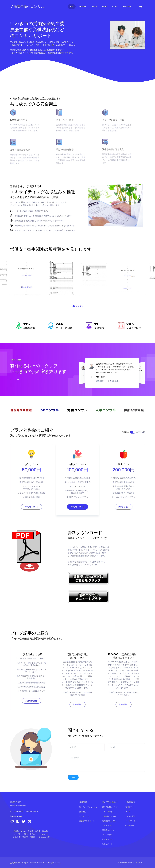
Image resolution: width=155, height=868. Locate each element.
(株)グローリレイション (88, 807)
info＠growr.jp (32, 811)
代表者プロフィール (87, 821)
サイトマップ (130, 821)
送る (73, 789)
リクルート (140, 863)
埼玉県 (38, 831)
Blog (140, 7)
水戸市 (32, 834)
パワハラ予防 (107, 835)
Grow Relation (42, 863)
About (94, 7)
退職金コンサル (108, 830)
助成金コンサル (108, 839)
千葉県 (30, 831)
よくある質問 (130, 816)
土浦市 (25, 834)
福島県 (45, 831)
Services (82, 7)
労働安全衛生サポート (126, 863)
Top (73, 7)
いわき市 (17, 837)
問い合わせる (124, 519)
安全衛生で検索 (31, 713)
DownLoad (127, 7)
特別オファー (130, 807)
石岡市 (32, 837)
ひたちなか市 (42, 834)
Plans (114, 7)
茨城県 (16, 831)
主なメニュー (84, 816)
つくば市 (17, 834)
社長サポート (107, 844)
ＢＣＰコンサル (108, 826)
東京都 (23, 831)
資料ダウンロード (31, 519)
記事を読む (77, 716)
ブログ (128, 812)
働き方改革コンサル (110, 807)
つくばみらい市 (43, 837)
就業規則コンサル (109, 821)
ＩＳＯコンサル (108, 812)
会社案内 (83, 812)
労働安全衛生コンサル (27, 6)
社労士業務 (129, 826)
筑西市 (25, 837)
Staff (104, 7)
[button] (74, 318)
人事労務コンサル (109, 816)
